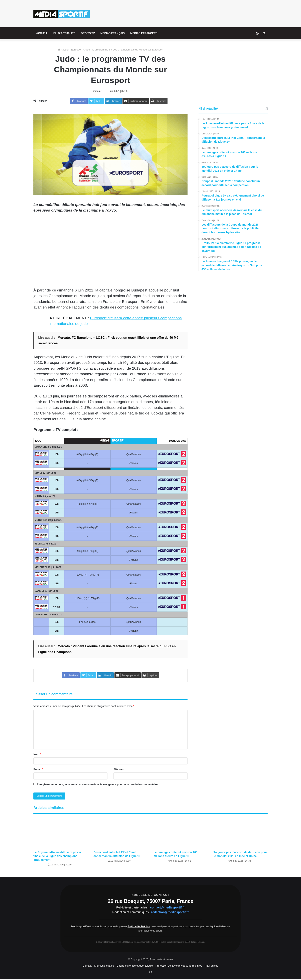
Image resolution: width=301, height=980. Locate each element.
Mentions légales (104, 966)
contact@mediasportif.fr (167, 908)
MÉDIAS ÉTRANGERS (144, 33)
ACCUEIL (42, 33)
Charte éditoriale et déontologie (135, 966)
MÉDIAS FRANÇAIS (113, 33)
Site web (119, 770)
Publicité (122, 908)
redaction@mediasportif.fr (170, 912)
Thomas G (97, 91)
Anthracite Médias (139, 927)
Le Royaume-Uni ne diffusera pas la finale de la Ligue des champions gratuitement (57, 856)
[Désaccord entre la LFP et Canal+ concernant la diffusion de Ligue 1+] (120, 833)
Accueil (64, 50)
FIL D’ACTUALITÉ (64, 33)
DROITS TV (88, 33)
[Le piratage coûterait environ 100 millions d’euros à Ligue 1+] (181, 833)
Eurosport (77, 50)
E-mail (38, 770)
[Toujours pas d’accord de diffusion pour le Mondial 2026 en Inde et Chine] (241, 833)
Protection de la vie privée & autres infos (179, 966)
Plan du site (212, 966)
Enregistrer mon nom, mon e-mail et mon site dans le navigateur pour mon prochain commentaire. (98, 785)
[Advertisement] (191, 13)
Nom (37, 755)
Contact (87, 966)
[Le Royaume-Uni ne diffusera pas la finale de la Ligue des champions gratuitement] (60, 833)
